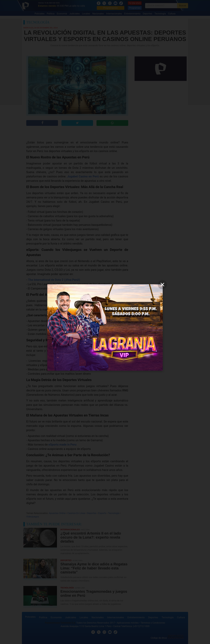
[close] (162, 285)
